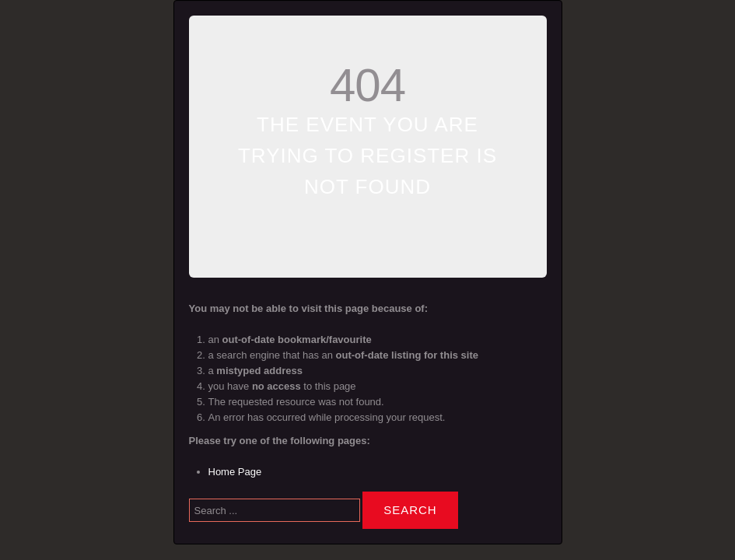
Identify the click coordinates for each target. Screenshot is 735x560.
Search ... (189, 488)
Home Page (235, 472)
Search (410, 510)
